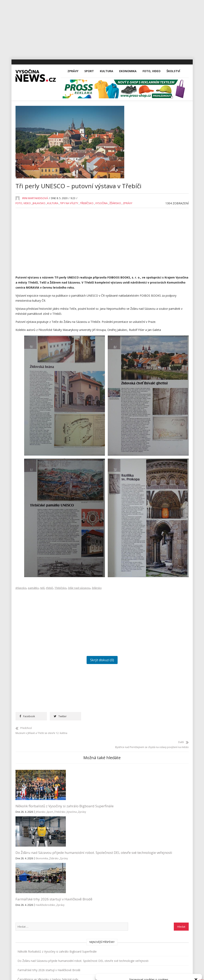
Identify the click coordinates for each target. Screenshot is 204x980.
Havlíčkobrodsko (110, 858)
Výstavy (152, 444)
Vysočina (101, 241)
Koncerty (153, 324)
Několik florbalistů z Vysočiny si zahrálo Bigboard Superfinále (33, 842)
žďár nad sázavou (79, 635)
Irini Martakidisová (35, 236)
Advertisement (156, 259)
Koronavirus (155, 333)
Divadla (152, 268)
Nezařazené (155, 361)
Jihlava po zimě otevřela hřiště (167, 239)
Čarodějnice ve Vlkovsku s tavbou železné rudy (164, 227)
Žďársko (115, 241)
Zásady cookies (135, 972)
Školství (173, 97)
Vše (21, 900)
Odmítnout (149, 963)
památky (33, 635)
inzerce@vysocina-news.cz (94, 910)
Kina (150, 314)
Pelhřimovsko (156, 379)
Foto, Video (152, 97)
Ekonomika (128, 97)
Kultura (107, 97)
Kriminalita (154, 342)
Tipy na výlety (69, 241)
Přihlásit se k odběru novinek (154, 895)
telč (42, 635)
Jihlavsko (39, 241)
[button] (196, 929)
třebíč (50, 635)
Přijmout (116, 963)
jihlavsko (21, 635)
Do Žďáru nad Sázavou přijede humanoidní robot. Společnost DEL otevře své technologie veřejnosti (76, 847)
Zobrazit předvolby (182, 963)
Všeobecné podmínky (158, 972)
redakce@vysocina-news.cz (95, 900)
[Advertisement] (102, 28)
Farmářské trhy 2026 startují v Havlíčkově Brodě (117, 842)
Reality (151, 388)
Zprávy (73, 97)
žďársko (97, 635)
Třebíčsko (87, 241)
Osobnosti (154, 370)
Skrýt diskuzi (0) (77, 708)
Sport (89, 97)
